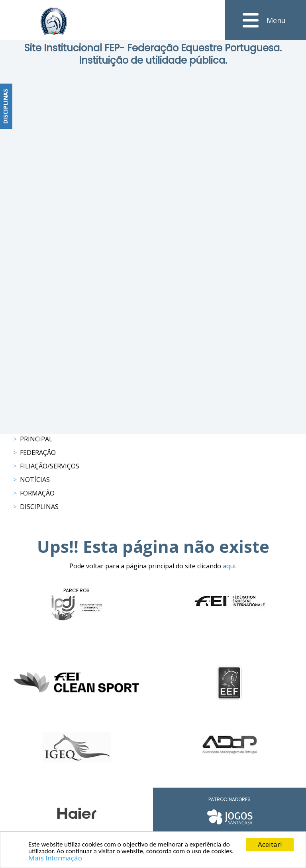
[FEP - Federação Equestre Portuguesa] (54, 21)
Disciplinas (39, 507)
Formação (37, 493)
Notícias (35, 480)
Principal (36, 439)
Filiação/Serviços (50, 466)
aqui (229, 566)
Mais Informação (55, 858)
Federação (38, 453)
